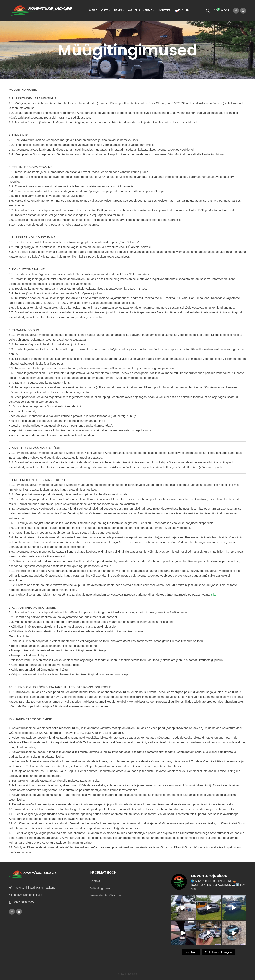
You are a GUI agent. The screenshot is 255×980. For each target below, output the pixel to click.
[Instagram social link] (243, 11)
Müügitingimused (101, 888)
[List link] (46, 902)
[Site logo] (41, 10)
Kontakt (95, 881)
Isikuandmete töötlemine (106, 895)
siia (213, 595)
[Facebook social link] (236, 11)
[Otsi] (208, 11)
